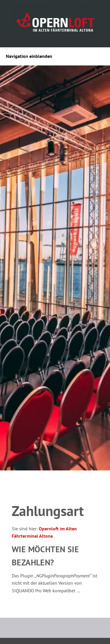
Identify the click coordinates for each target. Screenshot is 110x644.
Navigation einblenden (29, 56)
